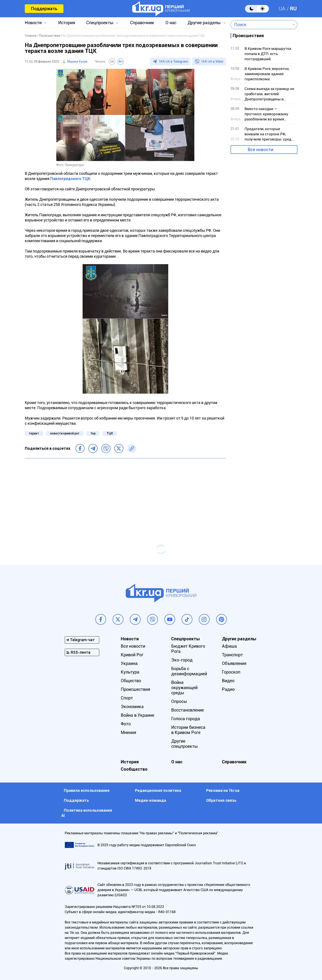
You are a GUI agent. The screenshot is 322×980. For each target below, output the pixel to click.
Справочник (142, 23)
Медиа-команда (151, 800)
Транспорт (232, 655)
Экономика (132, 707)
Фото (126, 724)
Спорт (127, 698)
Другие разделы (204, 23)
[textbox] (261, 25)
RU (293, 9)
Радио (228, 689)
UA (282, 9)
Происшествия (135, 689)
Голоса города (186, 719)
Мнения (128, 732)
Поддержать (44, 9)
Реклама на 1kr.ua (223, 790)
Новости (33, 23)
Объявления (234, 663)
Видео (228, 681)
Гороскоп (231, 672)
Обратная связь (221, 800)
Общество (131, 681)
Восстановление (188, 710)
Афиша (229, 646)
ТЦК (110, 433)
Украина (129, 663)
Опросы (179, 701)
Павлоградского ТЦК (70, 179)
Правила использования (87, 790)
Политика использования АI (87, 813)
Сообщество (134, 769)
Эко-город (182, 660)
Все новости (261, 150)
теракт (34, 433)
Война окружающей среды (184, 688)
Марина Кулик (77, 62)
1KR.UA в (173, 62)
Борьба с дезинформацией (189, 671)
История (67, 23)
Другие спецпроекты (185, 744)
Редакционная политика (158, 790)
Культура (130, 672)
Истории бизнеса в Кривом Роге (188, 730)
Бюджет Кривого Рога (188, 649)
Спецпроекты (100, 23)
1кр (93, 433)
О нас (171, 23)
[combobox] (261, 25)
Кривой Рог (132, 655)
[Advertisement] (125, 493)
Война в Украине (137, 715)
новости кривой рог (65, 433)
